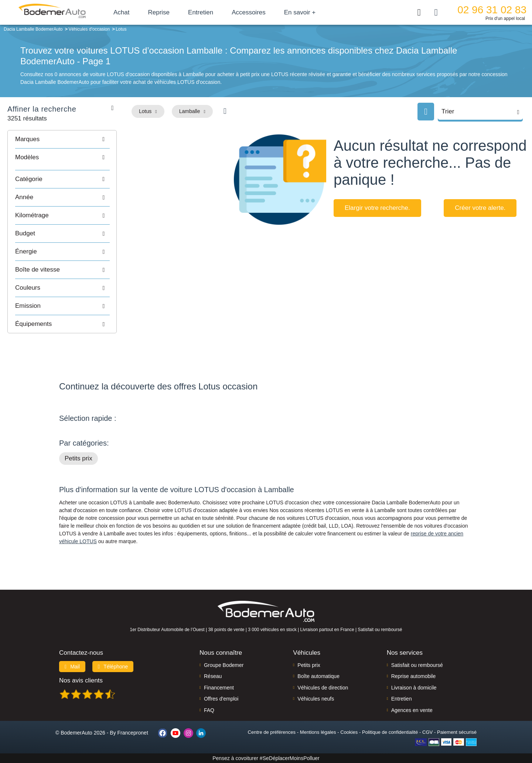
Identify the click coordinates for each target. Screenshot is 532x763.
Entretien (201, 12)
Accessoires (249, 12)
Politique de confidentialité (390, 732)
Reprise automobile (414, 676)
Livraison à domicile (414, 688)
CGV (427, 732)
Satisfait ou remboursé (417, 665)
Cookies (349, 732)
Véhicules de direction (323, 688)
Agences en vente (412, 710)
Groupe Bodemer (224, 665)
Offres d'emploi (221, 699)
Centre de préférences (272, 732)
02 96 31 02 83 (492, 10)
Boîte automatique (318, 676)
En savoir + (300, 12)
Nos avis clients (81, 680)
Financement (219, 688)
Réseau (213, 676)
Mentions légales (318, 732)
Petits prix (79, 458)
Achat (121, 12)
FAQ (209, 710)
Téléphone (113, 667)
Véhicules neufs (316, 699)
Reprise (159, 12)
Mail (72, 667)
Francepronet (133, 733)
